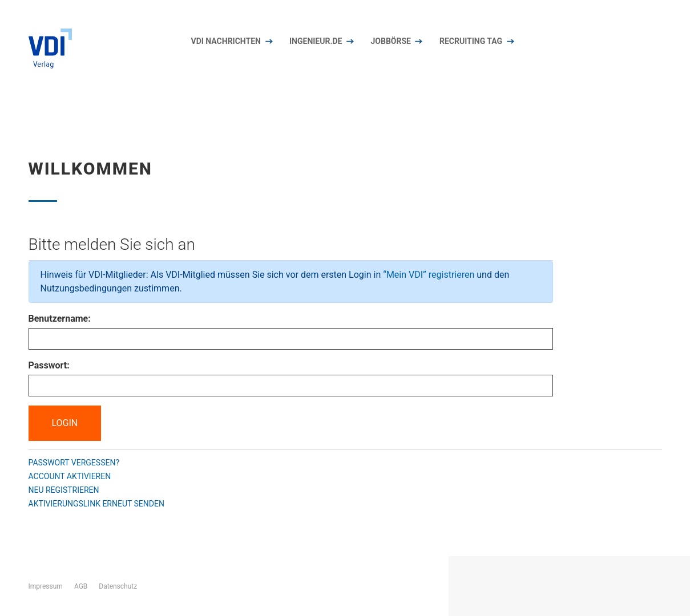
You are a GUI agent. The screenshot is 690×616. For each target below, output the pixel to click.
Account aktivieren (70, 476)
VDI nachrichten (226, 41)
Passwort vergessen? (74, 463)
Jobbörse (390, 41)
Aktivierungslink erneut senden (96, 504)
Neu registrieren (64, 490)
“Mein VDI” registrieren (429, 275)
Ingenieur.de (316, 41)
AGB (81, 586)
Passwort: (49, 365)
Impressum (46, 586)
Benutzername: (60, 319)
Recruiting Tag (471, 41)
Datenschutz (118, 586)
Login (65, 423)
